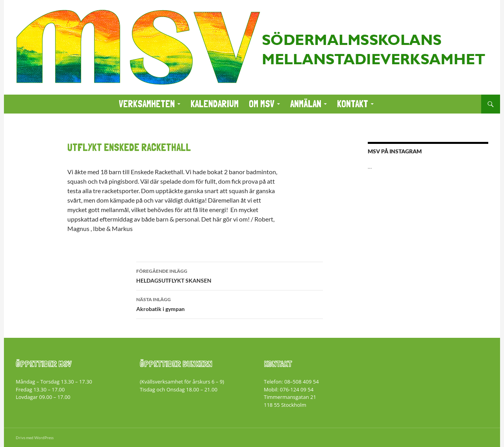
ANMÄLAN (306, 104)
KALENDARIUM (215, 104)
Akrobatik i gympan (230, 304)
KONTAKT (353, 104)
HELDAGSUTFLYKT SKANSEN (230, 275)
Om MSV (262, 104)
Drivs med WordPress (35, 438)
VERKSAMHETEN (147, 104)
